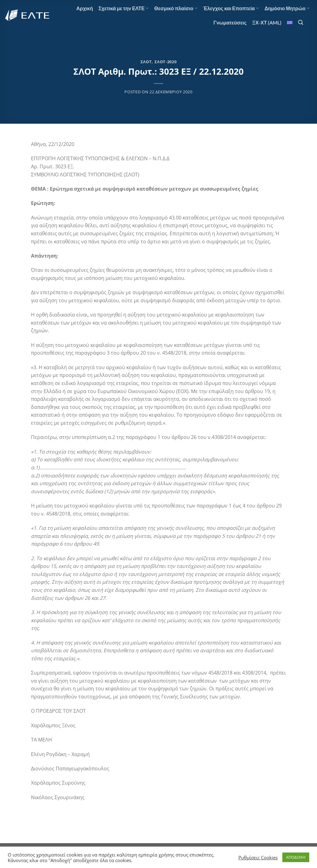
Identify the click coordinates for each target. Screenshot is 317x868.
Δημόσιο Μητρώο (287, 8)
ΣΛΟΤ (146, 62)
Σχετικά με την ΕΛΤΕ (124, 8)
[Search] (301, 22)
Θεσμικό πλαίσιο (176, 8)
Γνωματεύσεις (230, 22)
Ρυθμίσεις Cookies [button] (258, 857)
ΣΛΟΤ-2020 (166, 62)
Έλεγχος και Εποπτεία (231, 8)
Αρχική (85, 8)
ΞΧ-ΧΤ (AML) (267, 22)
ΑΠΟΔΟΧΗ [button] (296, 857)
